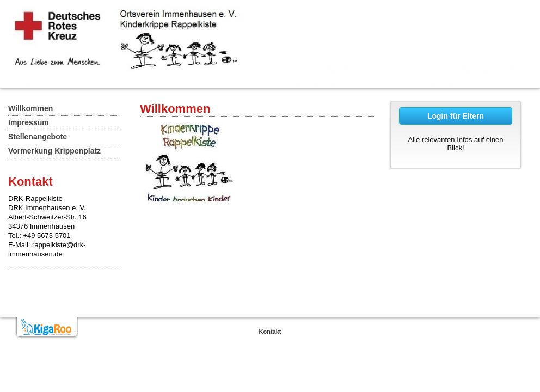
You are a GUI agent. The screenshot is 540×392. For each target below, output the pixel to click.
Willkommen (30, 108)
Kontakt (270, 332)
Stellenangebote (38, 137)
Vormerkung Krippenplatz (54, 151)
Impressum (29, 122)
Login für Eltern (456, 116)
